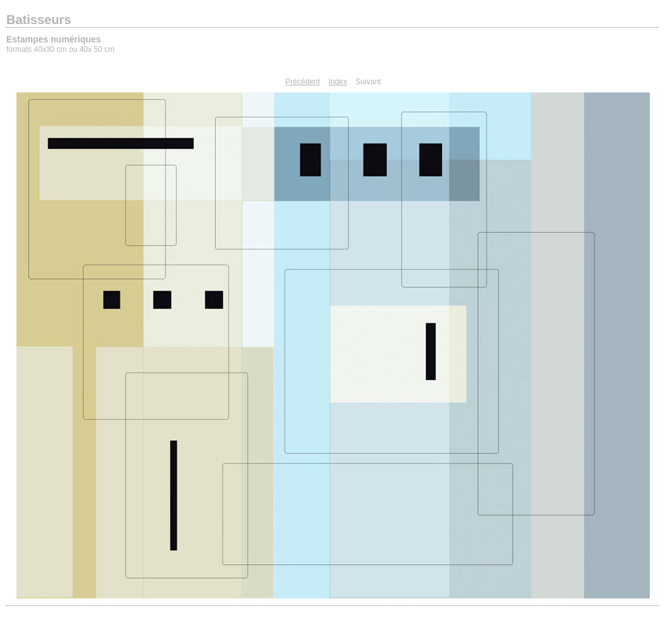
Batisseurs (39, 20)
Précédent (303, 82)
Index (338, 82)
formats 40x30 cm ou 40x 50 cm (60, 49)
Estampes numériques (54, 39)
